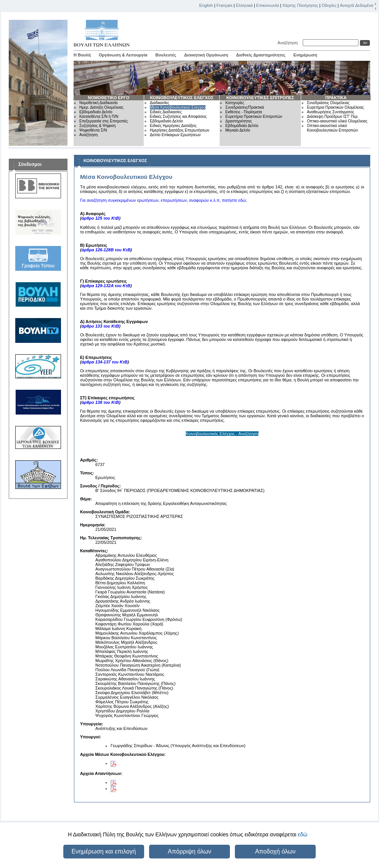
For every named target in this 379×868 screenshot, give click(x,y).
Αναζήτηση (289, 43)
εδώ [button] (303, 834)
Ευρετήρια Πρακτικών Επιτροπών (254, 117)
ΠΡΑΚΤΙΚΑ (336, 98)
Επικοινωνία (268, 5)
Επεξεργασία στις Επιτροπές (104, 121)
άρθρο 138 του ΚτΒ (100, 402)
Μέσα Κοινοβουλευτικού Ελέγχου (178, 107)
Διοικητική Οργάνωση (206, 55)
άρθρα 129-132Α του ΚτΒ (106, 286)
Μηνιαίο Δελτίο (238, 130)
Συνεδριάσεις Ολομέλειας (328, 103)
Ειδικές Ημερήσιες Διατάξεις (173, 126)
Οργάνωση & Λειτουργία (123, 55)
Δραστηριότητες (239, 121)
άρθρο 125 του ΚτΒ (100, 218)
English (206, 5)
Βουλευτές (166, 55)
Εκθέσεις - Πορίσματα (244, 112)
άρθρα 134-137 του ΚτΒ (105, 362)
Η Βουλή (82, 55)
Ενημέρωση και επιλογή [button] (104, 851)
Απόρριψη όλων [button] (189, 851)
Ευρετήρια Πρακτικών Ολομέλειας (335, 107)
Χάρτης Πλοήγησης (300, 5)
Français (225, 5)
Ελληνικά (244, 5)
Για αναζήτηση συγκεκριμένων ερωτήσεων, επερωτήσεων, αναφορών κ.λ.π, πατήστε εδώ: (164, 200)
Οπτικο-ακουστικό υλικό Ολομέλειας (337, 121)
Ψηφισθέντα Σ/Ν (93, 130)
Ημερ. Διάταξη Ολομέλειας (101, 107)
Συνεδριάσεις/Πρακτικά (245, 107)
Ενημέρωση (305, 55)
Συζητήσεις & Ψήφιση (97, 126)
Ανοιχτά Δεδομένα (357, 5)
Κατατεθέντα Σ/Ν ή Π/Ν (99, 117)
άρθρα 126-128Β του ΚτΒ (106, 250)
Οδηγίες (329, 5)
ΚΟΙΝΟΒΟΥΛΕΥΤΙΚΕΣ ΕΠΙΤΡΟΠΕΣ (260, 98)
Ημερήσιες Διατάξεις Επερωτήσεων (180, 130)
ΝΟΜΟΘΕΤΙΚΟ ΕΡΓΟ (109, 98)
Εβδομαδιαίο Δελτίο (96, 112)
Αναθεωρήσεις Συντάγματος (331, 112)
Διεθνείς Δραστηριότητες (261, 55)
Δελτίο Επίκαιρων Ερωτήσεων (175, 135)
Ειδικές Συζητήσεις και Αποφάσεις (178, 117)
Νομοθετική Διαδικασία (98, 103)
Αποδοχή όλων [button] (275, 851)
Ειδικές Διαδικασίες (166, 112)
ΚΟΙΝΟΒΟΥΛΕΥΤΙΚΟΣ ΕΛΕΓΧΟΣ (182, 98)
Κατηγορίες (235, 103)
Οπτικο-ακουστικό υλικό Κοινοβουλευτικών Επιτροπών (332, 128)
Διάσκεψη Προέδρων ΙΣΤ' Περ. (333, 117)
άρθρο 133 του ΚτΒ (100, 326)
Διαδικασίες (160, 103)
